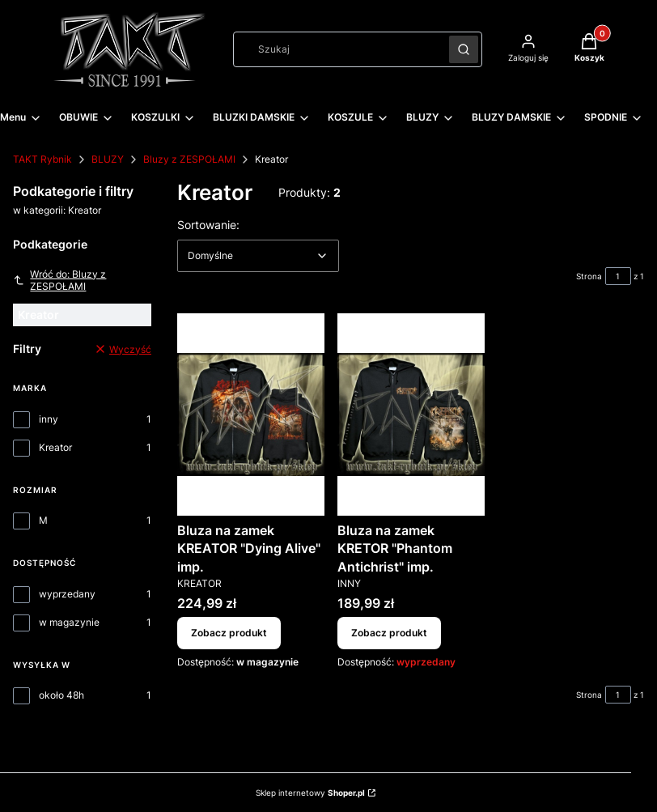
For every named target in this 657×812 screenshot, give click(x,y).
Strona (589, 276)
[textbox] (258, 256)
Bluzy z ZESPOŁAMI (189, 159)
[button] (464, 49)
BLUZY (108, 159)
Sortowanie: (208, 224)
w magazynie (69, 622)
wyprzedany (67, 594)
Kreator (55, 447)
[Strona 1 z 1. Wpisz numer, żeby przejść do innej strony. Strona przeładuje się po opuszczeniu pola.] (618, 276)
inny (49, 419)
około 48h (61, 695)
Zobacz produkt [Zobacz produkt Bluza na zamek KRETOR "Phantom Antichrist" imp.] (389, 633)
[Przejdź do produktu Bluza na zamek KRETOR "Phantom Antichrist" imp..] (411, 415)
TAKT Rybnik (42, 159)
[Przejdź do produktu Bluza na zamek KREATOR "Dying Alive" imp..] (251, 415)
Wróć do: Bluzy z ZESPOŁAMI (59, 280)
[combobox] (336, 49)
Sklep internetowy (310, 793)
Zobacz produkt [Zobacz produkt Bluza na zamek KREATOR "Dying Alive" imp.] (229, 633)
